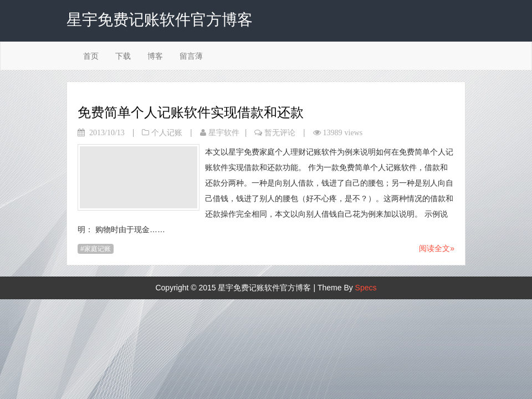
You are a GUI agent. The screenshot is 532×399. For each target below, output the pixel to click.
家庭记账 (98, 249)
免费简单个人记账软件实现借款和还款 (191, 112)
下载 (123, 56)
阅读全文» (437, 248)
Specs (366, 288)
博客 (155, 56)
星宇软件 (224, 132)
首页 (91, 56)
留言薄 (191, 56)
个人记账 (167, 132)
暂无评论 (280, 132)
